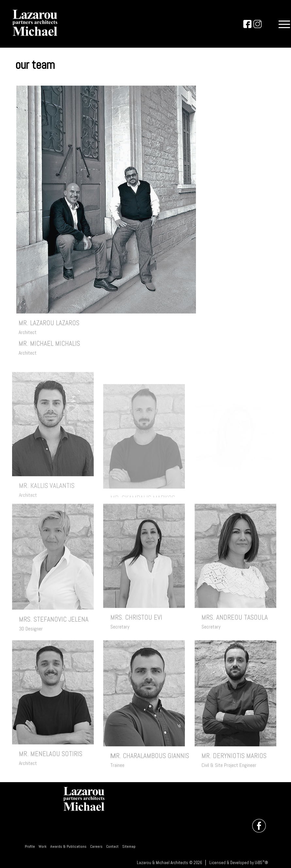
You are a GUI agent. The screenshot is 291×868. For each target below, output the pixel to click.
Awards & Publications (68, 846)
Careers (96, 846)
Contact (112, 846)
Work (43, 846)
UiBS (259, 863)
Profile (30, 846)
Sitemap (129, 846)
